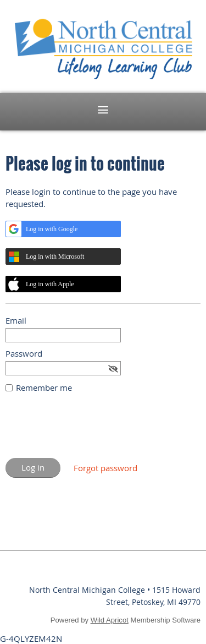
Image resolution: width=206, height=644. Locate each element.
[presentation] (89, 431)
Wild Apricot (110, 620)
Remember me (44, 388)
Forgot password (105, 468)
